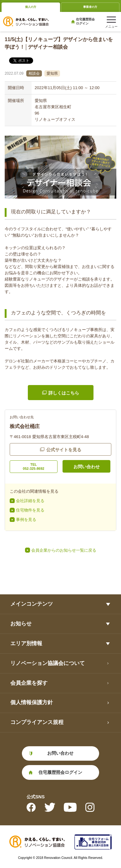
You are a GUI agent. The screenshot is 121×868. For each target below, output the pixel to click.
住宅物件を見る (30, 510)
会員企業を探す (29, 683)
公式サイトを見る (64, 450)
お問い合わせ (87, 467)
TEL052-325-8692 (34, 466)
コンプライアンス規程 (37, 722)
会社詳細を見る (30, 501)
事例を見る (26, 520)
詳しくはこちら (64, 393)
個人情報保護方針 (32, 702)
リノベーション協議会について (48, 663)
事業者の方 (90, 7)
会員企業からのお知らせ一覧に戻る (64, 550)
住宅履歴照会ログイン (85, 21)
